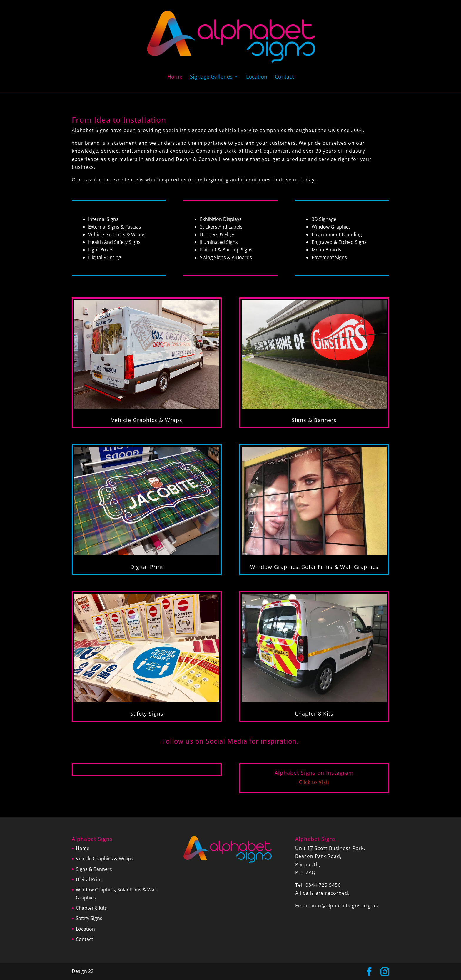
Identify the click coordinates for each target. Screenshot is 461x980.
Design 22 (83, 971)
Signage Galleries (211, 77)
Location (257, 77)
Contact (284, 77)
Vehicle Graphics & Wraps (147, 420)
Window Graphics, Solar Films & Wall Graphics (314, 567)
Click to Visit (314, 782)
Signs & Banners (314, 420)
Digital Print (147, 567)
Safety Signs (147, 714)
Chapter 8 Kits (314, 714)
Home (175, 77)
